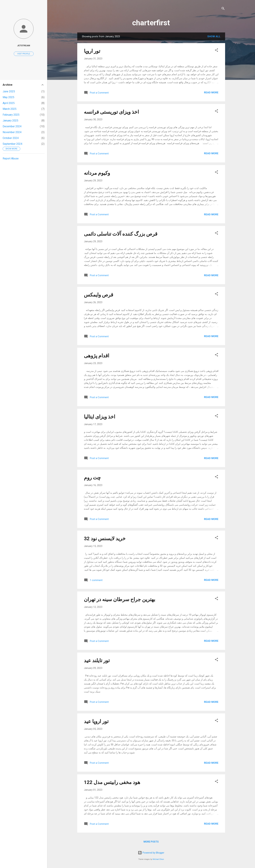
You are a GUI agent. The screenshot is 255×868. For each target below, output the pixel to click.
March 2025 (10, 109)
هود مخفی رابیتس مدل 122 (112, 782)
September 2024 (12, 144)
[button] (216, 51)
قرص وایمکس (99, 295)
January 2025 (10, 121)
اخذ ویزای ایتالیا (100, 417)
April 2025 (9, 103)
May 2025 (8, 97)
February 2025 (11, 115)
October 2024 (11, 138)
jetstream (24, 45)
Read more (211, 93)
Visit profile (24, 54)
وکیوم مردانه (97, 173)
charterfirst (151, 23)
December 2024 (12, 126)
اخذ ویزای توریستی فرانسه (111, 112)
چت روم (92, 478)
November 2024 (12, 132)
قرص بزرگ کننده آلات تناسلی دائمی (121, 234)
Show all (214, 36)
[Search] (223, 9)
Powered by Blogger (151, 853)
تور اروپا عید (96, 721)
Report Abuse (11, 158)
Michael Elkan (158, 859)
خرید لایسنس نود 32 (105, 538)
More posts (151, 842)
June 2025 (9, 91)
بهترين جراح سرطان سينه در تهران (120, 599)
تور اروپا (92, 51)
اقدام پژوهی (97, 356)
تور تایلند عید (97, 660)
